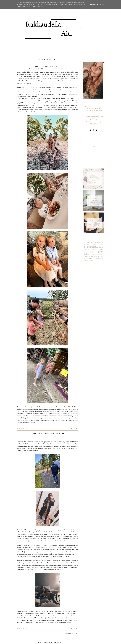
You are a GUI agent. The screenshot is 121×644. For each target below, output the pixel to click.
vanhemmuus (88, 255)
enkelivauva (97, 240)
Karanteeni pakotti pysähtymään (47, 434)
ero (103, 240)
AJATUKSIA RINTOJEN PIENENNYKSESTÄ (94, 220)
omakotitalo (93, 246)
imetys (94, 242)
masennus (86, 247)
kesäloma (49, 69)
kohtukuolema (91, 244)
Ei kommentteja (23, 428)
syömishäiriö (88, 253)
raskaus (101, 249)
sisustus (91, 251)
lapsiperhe (55, 69)
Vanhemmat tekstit (71, 633)
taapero (94, 253)
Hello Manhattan (54, 642)
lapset (102, 244)
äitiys (98, 255)
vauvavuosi (94, 255)
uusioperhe (100, 253)
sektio (86, 251)
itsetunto (101, 242)
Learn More (94, 5)
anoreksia (87, 240)
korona (54, 436)
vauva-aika (63, 69)
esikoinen (87, 242)
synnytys (101, 251)
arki (91, 240)
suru (95, 251)
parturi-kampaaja (88, 249)
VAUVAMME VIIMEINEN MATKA (94, 198)
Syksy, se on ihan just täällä (48, 67)
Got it (102, 5)
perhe (57, 436)
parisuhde (101, 246)
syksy (59, 69)
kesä (45, 69)
